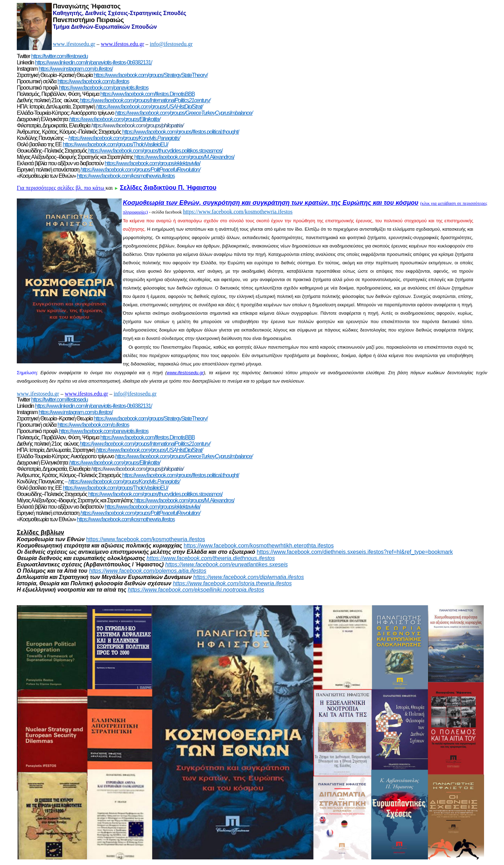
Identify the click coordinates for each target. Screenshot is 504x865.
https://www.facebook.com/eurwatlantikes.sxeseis (226, 564)
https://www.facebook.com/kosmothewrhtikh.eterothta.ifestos (259, 546)
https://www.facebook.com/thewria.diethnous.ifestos (211, 558)
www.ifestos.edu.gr (122, 44)
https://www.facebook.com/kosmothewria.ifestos (238, 212)
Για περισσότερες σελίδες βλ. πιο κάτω (61, 188)
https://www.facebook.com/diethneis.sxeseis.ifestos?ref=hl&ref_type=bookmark (355, 552)
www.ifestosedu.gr (185, 373)
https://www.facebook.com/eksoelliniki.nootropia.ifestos (196, 590)
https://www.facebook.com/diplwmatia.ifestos (249, 577)
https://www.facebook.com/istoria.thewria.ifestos (232, 583)
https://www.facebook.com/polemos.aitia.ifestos (148, 571)
